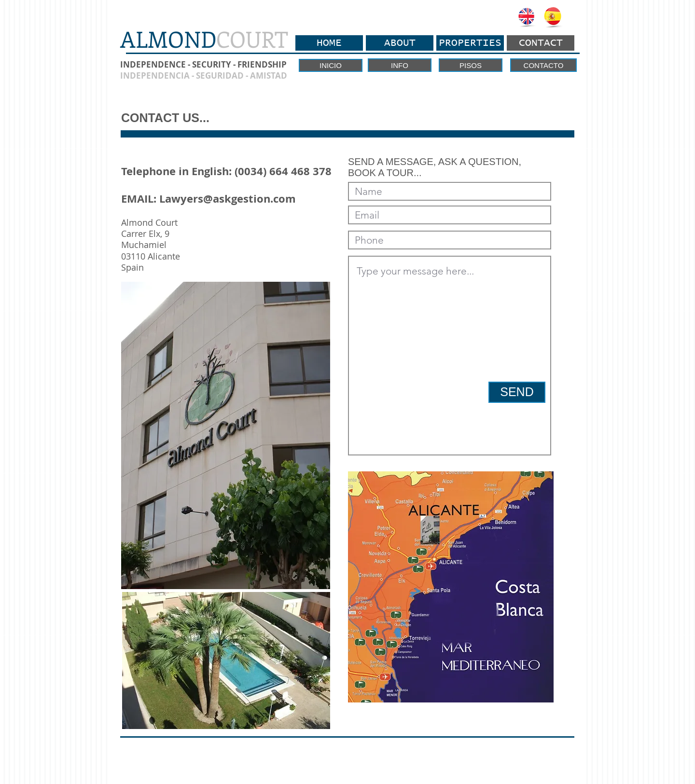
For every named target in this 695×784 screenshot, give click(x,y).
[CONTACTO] (543, 65)
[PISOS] (471, 65)
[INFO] (400, 65)
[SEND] (517, 392)
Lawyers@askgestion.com (228, 199)
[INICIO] (331, 65)
